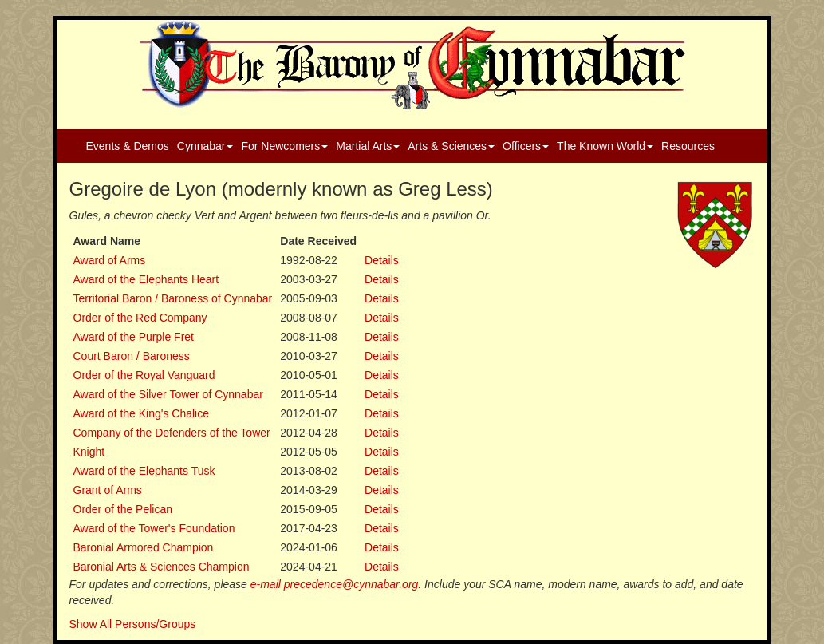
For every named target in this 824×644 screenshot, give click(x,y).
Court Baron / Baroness (132, 356)
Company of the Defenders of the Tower (172, 433)
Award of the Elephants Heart (146, 279)
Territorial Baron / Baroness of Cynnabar (173, 298)
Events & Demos (128, 146)
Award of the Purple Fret (134, 337)
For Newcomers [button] (284, 146)
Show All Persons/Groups (133, 624)
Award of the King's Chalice (142, 413)
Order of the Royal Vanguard (144, 375)
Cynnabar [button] (205, 146)
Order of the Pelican (123, 509)
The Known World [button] (605, 146)
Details (382, 260)
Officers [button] (526, 146)
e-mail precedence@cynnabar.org (335, 584)
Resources (688, 146)
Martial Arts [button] (368, 146)
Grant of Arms (108, 490)
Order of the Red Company (140, 318)
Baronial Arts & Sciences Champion (162, 567)
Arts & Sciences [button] (451, 146)
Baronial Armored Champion (144, 547)
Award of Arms (110, 260)
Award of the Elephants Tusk (144, 471)
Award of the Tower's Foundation (154, 528)
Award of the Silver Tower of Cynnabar (168, 394)
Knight (89, 452)
